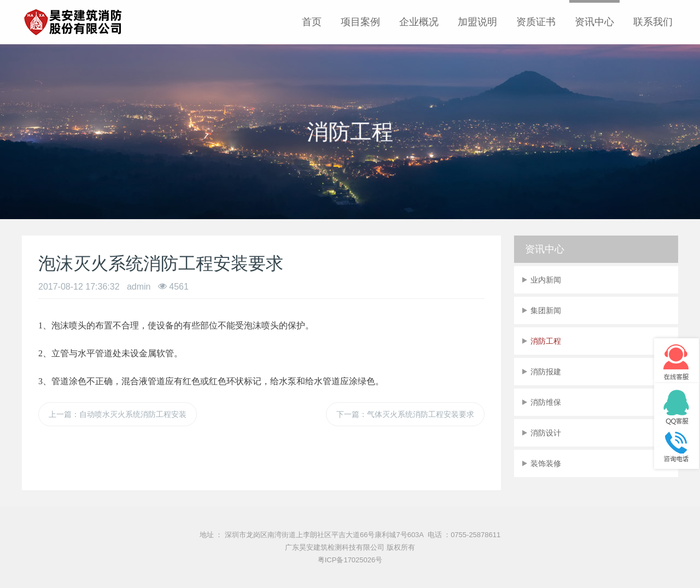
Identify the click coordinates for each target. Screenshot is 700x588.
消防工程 (546, 341)
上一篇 (118, 414)
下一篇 (405, 414)
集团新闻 (546, 310)
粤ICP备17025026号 (350, 560)
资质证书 (536, 22)
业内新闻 (546, 280)
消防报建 (546, 372)
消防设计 (546, 433)
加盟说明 (477, 22)
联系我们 (653, 22)
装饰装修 (546, 463)
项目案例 (360, 22)
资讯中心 (594, 22)
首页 (312, 22)
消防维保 (546, 402)
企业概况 (419, 22)
